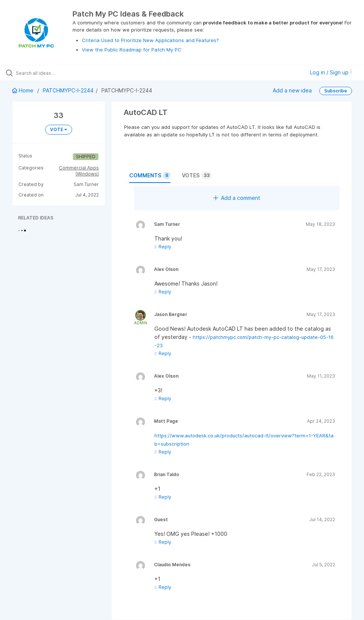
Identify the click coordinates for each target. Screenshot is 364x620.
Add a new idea (292, 90)
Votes (197, 175)
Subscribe (336, 91)
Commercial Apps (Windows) (79, 171)
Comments (150, 175)
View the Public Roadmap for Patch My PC (132, 50)
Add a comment (237, 198)
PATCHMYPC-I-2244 (68, 90)
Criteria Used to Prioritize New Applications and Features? (150, 40)
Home (23, 90)
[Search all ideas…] (51, 73)
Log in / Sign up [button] (331, 72)
